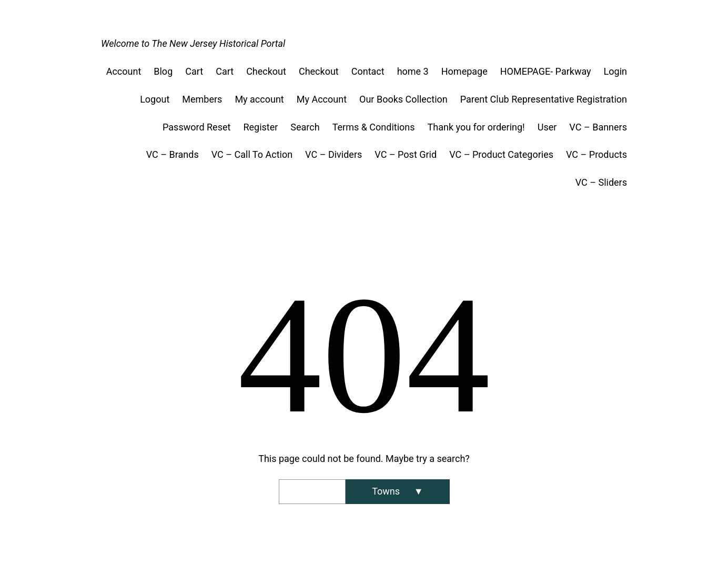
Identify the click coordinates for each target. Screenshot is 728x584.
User (547, 127)
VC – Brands (173, 154)
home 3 (413, 71)
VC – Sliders (601, 182)
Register (260, 127)
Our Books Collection (403, 99)
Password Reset (196, 127)
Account (124, 71)
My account (259, 99)
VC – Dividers (333, 154)
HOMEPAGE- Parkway (546, 71)
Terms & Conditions (374, 127)
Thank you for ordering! (476, 127)
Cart (194, 71)
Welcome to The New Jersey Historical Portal (193, 43)
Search (305, 127)
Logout (155, 99)
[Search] (397, 492)
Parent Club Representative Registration (544, 99)
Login (615, 71)
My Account (322, 99)
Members (202, 99)
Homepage (464, 71)
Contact (368, 71)
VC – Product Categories (501, 154)
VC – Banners (598, 127)
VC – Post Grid (406, 154)
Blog (163, 71)
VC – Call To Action (252, 154)
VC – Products (596, 154)
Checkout (266, 71)
